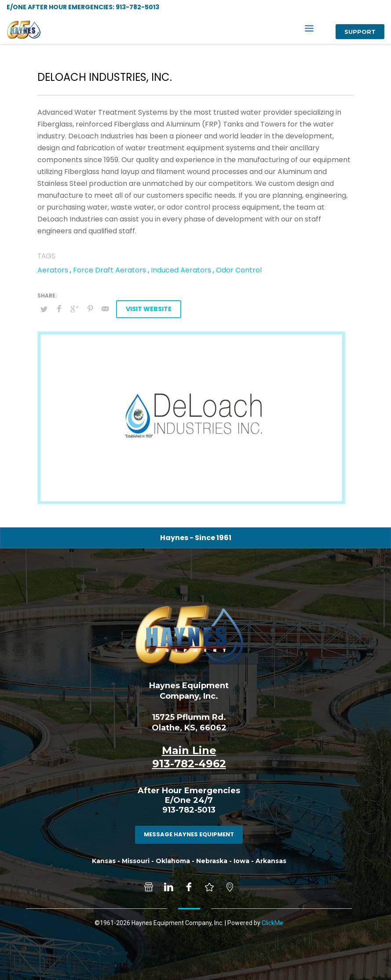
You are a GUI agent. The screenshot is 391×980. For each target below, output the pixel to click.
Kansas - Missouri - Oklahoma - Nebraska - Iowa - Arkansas (189, 861)
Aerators (53, 270)
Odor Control (239, 270)
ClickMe (272, 923)
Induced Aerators (181, 270)
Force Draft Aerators (110, 270)
